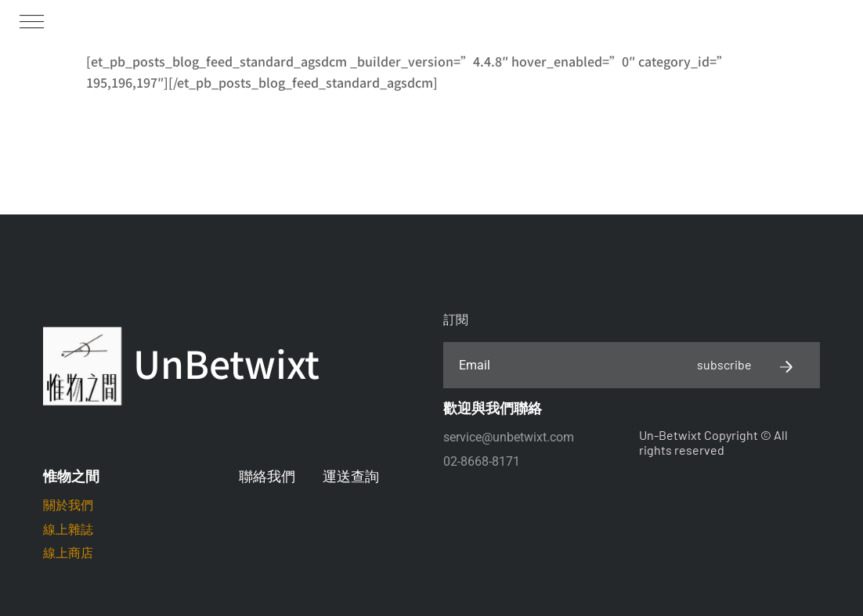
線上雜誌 (68, 530)
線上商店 (68, 553)
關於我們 (68, 505)
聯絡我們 (267, 476)
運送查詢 (351, 476)
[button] (31, 21)
